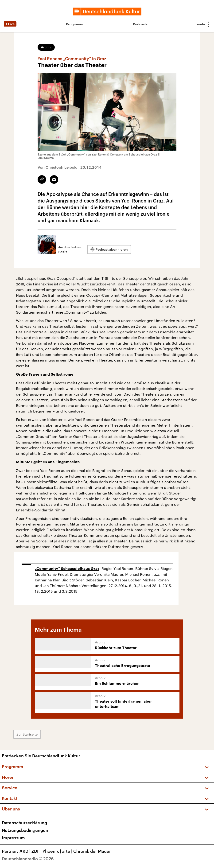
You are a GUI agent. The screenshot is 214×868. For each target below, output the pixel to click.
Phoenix (52, 851)
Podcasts (140, 24)
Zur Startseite (27, 734)
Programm (75, 24)
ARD (25, 851)
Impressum (13, 838)
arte (68, 851)
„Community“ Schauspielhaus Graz (67, 569)
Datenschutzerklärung (24, 823)
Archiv (46, 47)
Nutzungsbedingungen (25, 830)
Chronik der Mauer (92, 851)
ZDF (37, 851)
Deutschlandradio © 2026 (28, 859)
